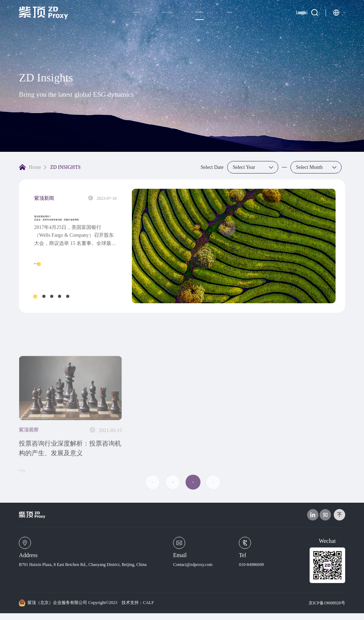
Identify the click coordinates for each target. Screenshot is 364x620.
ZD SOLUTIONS (139, 18)
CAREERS (244, 18)
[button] (35, 296)
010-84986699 (251, 571)
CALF (148, 609)
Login (281, 18)
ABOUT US (88, 18)
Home (35, 167)
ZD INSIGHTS (193, 18)
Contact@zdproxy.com (193, 571)
